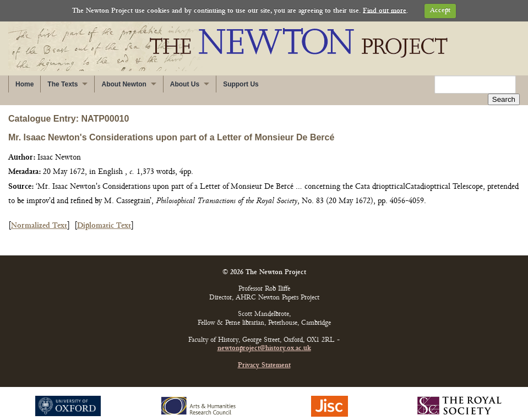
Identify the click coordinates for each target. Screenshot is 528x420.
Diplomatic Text (104, 214)
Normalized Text (39, 214)
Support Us (241, 84)
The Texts (62, 84)
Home (25, 84)
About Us (185, 84)
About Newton (124, 84)
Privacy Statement (264, 354)
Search (504, 85)
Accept (440, 11)
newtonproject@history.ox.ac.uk (264, 337)
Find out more (385, 11)
